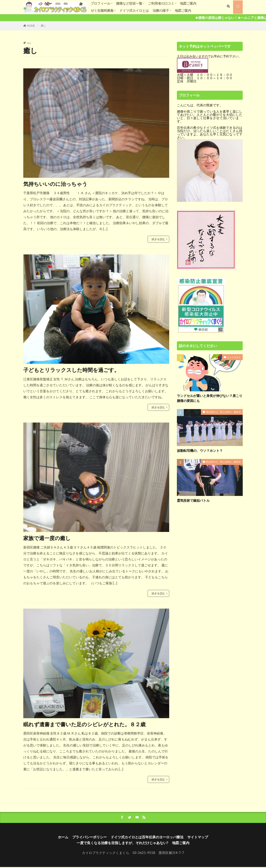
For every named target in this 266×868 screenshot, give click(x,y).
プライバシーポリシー (87, 838)
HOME (31, 26)
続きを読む (158, 239)
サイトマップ (201, 838)
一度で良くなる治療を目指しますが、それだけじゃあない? (122, 843)
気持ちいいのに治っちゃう (58, 184)
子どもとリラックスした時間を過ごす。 (75, 370)
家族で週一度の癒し (49, 538)
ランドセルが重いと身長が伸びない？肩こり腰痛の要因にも (210, 398)
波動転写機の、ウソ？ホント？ (201, 451)
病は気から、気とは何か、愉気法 (223, 412)
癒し (43, 26)
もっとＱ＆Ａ (234, 357)
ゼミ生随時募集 (102, 10)
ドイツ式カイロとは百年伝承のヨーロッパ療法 (148, 838)
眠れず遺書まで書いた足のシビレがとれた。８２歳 (89, 724)
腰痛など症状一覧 (129, 3)
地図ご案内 (188, 3)
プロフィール (100, 3)
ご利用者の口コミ (161, 3)
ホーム (60, 838)
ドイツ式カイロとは (134, 10)
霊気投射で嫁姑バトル (194, 501)
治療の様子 (161, 10)
